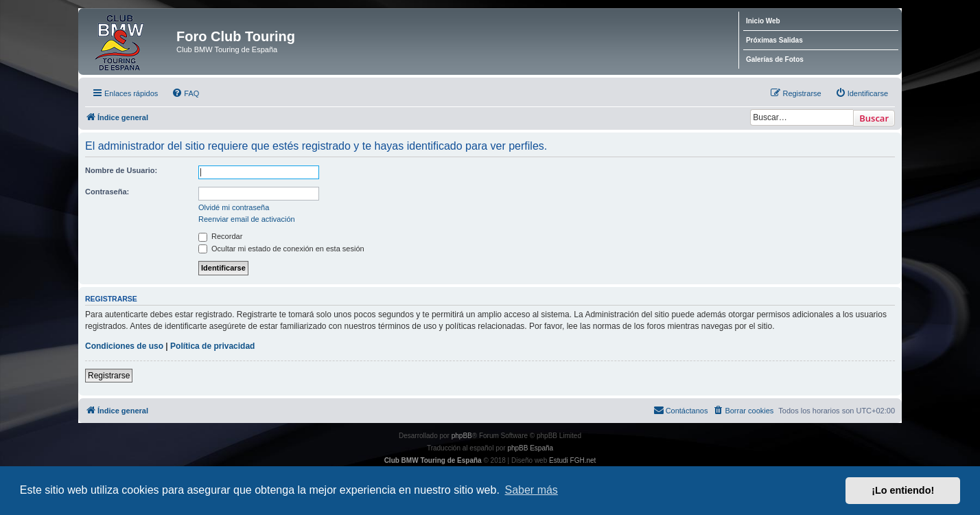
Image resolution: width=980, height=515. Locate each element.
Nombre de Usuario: (121, 170)
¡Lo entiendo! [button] (903, 490)
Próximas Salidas (774, 40)
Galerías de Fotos (775, 59)
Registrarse (109, 376)
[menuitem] (185, 93)
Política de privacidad (212, 346)
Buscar (874, 118)
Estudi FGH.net (572, 460)
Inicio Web (763, 21)
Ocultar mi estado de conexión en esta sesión (281, 249)
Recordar (220, 236)
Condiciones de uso (124, 346)
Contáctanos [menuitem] (681, 410)
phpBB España (530, 448)
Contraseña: (107, 192)
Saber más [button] (532, 490)
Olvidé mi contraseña (234, 207)
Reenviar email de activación (247, 219)
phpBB (462, 436)
